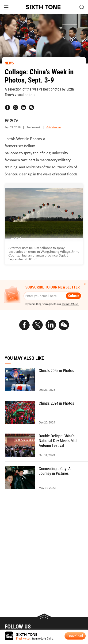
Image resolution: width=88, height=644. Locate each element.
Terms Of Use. (70, 304)
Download (75, 636)
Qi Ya (13, 120)
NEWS (9, 63)
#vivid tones (54, 127)
